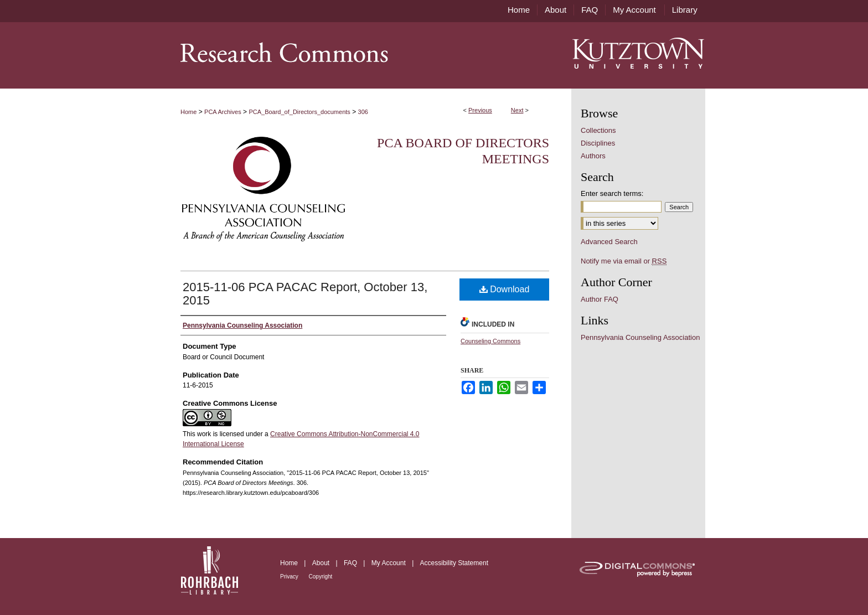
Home (188, 112)
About (322, 563)
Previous (480, 110)
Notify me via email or (624, 261)
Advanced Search (609, 242)
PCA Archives (223, 112)
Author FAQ (600, 299)
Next (517, 110)
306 (363, 112)
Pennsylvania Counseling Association (640, 337)
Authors (593, 156)
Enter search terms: (612, 193)
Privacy (290, 577)
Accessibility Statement (454, 563)
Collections (598, 130)
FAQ (351, 563)
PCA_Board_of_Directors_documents (299, 112)
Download (505, 289)
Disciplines (598, 143)
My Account (389, 563)
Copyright (321, 577)
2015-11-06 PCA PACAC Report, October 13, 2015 (305, 294)
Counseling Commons (490, 341)
